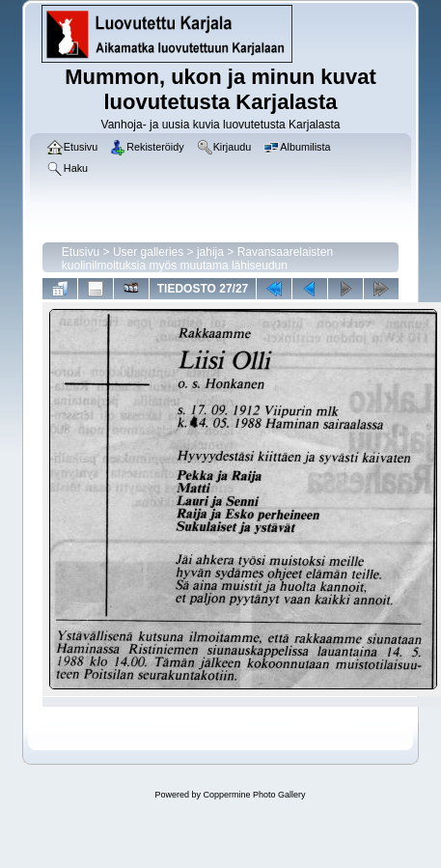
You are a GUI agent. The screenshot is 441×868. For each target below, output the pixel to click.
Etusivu (81, 252)
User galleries (148, 252)
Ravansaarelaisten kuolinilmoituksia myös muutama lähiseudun (197, 259)
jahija (210, 252)
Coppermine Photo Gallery (254, 795)
